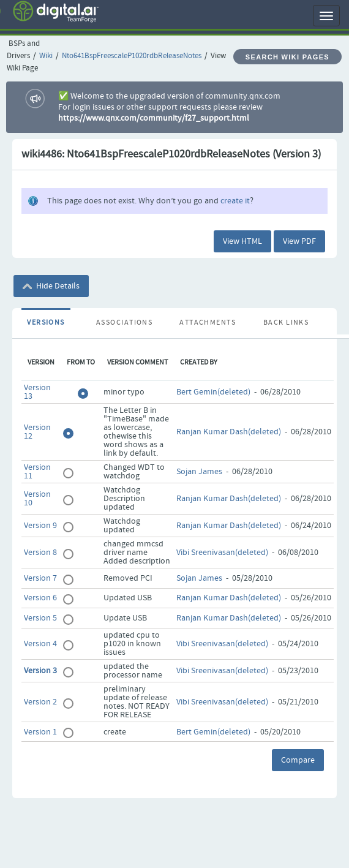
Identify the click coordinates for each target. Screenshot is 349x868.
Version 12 (37, 432)
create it (235, 201)
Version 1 (40, 732)
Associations (124, 323)
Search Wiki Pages (287, 57)
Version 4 (40, 644)
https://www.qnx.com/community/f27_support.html (154, 118)
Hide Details (51, 286)
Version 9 (40, 526)
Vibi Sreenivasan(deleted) (222, 553)
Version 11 (37, 472)
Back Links (286, 323)
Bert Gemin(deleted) (213, 392)
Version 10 (37, 499)
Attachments (208, 323)
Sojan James (199, 472)
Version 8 (40, 553)
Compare (298, 760)
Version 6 (40, 598)
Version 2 (40, 702)
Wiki (46, 56)
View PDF (299, 241)
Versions (46, 323)
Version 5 (40, 618)
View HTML (242, 241)
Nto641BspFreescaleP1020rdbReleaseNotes (132, 56)
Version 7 (40, 578)
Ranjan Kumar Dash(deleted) (229, 432)
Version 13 (37, 392)
